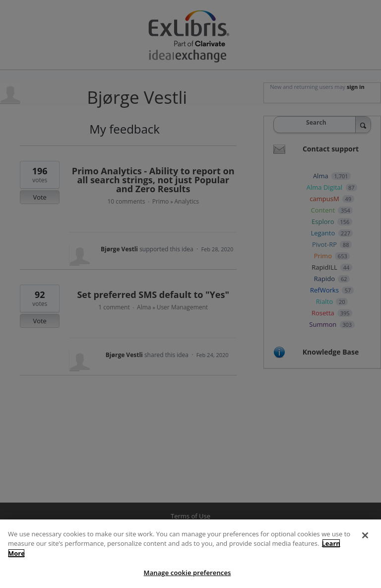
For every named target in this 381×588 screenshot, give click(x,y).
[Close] (365, 535)
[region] (190, 554)
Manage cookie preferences (188, 573)
